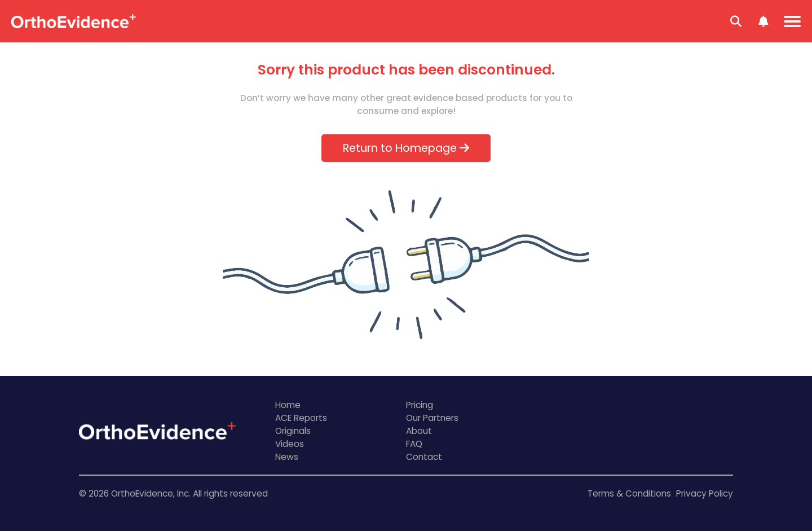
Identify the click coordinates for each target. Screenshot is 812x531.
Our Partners (432, 418)
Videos (290, 444)
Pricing (420, 405)
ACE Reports (301, 418)
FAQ (414, 444)
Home (288, 405)
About (419, 431)
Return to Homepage (406, 148)
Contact (424, 457)
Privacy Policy (705, 493)
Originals (293, 431)
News (287, 457)
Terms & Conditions (629, 493)
